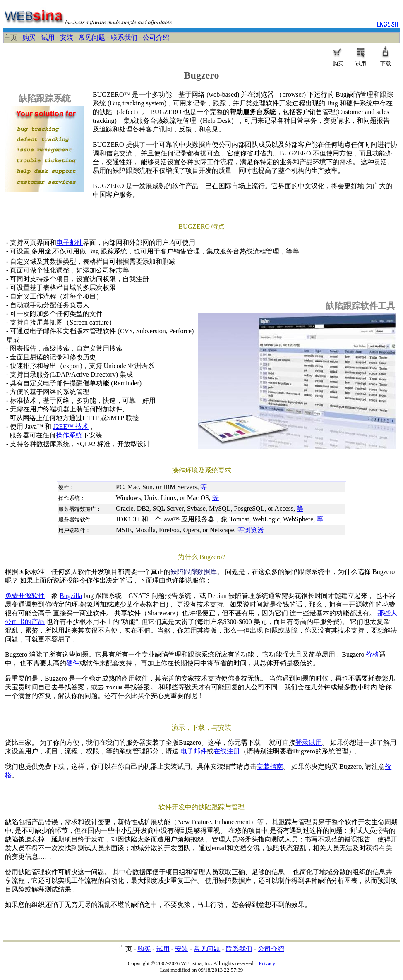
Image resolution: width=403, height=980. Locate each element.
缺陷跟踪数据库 (194, 572)
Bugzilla (71, 596)
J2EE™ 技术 (71, 427)
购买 (29, 37)
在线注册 (227, 751)
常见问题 (92, 37)
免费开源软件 (25, 596)
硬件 (73, 663)
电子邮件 (70, 243)
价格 (372, 654)
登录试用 (309, 742)
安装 (67, 37)
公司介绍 (156, 37)
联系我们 (124, 37)
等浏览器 (251, 530)
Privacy (267, 963)
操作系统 (69, 435)
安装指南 (270, 766)
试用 (48, 37)
